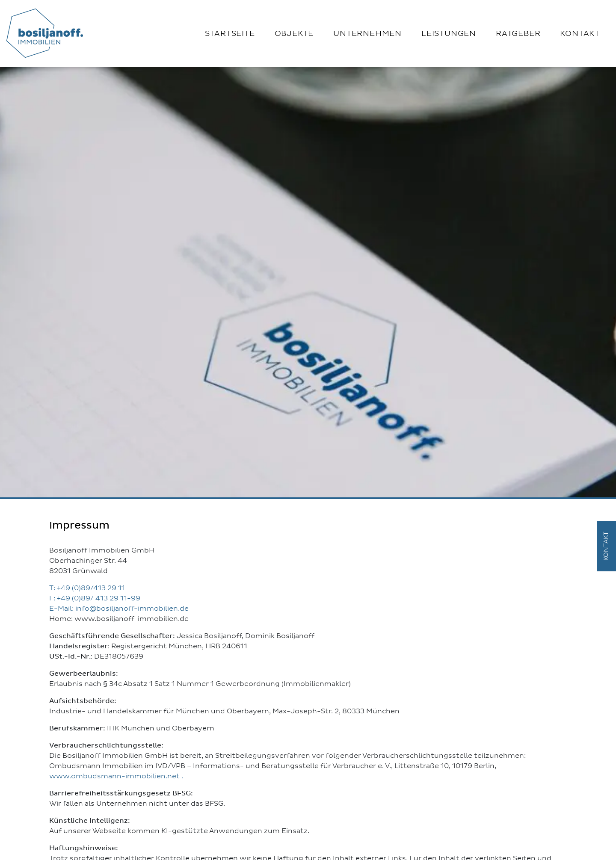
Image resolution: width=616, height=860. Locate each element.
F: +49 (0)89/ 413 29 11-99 (95, 598)
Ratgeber (518, 34)
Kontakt (580, 34)
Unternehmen (367, 34)
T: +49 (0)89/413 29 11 (87, 588)
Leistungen (449, 34)
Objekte (294, 34)
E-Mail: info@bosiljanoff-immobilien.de (119, 609)
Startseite (230, 34)
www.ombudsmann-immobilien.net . (116, 776)
